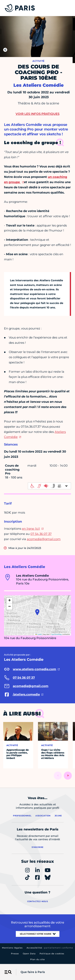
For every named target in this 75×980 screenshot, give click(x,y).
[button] (37, 612)
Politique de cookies (52, 954)
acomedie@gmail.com (44, 539)
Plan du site (37, 959)
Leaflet (39, 634)
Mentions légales (12, 948)
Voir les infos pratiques (37, 114)
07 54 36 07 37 (41, 534)
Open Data (29, 954)
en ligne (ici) (31, 529)
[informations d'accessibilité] (49, 486)
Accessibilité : (50, 948)
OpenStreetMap (56, 634)
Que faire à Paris (33, 972)
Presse (15, 954)
